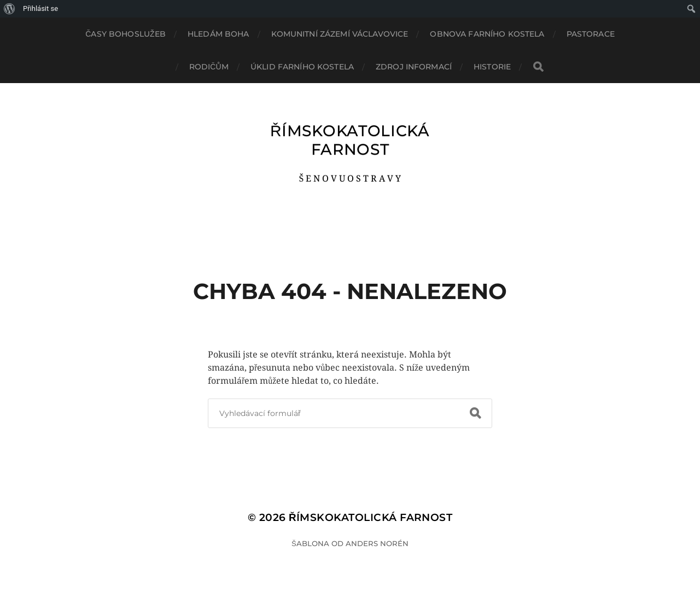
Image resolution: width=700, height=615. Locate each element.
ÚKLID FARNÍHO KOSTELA (302, 67)
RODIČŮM (209, 67)
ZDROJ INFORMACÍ (414, 67)
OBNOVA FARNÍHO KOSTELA (487, 34)
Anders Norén (377, 543)
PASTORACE (591, 34)
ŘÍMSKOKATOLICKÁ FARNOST (350, 140)
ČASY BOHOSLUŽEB (126, 34)
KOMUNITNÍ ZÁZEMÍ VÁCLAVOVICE (340, 34)
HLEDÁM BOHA (218, 34)
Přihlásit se (40, 8)
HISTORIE (492, 67)
